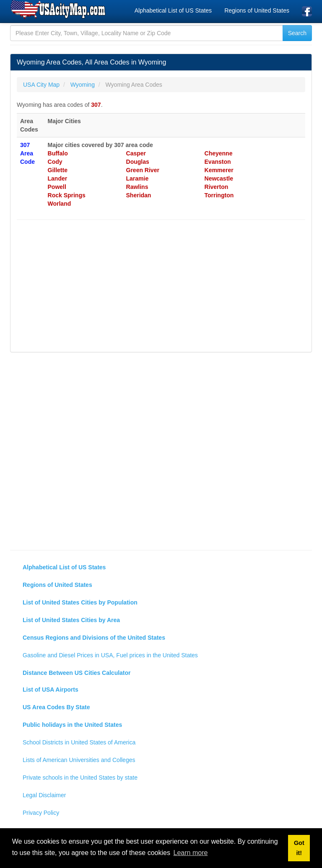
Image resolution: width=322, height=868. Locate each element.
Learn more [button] (191, 853)
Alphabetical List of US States (173, 10)
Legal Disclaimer (44, 795)
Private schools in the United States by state (80, 778)
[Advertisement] (161, 287)
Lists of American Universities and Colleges (79, 760)
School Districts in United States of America (79, 742)
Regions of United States (257, 10)
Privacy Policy (41, 813)
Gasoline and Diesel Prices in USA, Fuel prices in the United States (110, 655)
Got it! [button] (299, 848)
